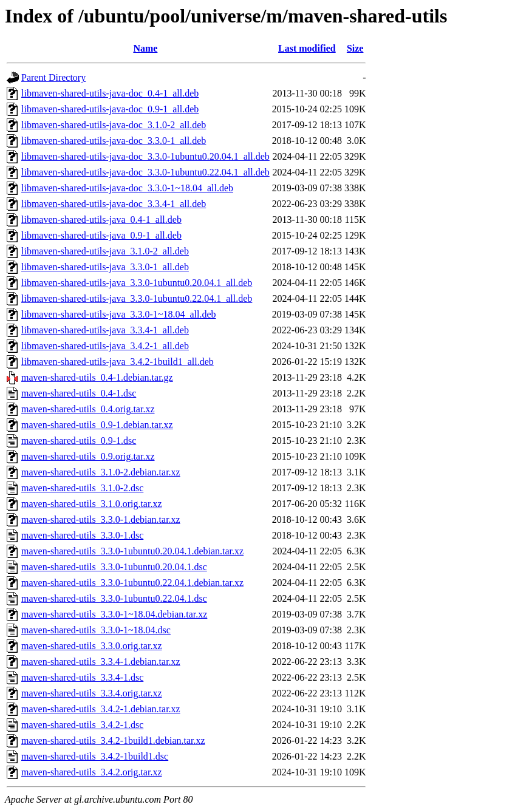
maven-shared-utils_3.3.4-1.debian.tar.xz (101, 662)
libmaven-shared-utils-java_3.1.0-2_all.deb (105, 251)
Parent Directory (53, 77)
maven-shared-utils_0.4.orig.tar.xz (88, 409)
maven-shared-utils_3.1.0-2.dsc (82, 488)
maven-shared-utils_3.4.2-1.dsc (82, 725)
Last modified (307, 48)
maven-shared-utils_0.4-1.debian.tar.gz (97, 377)
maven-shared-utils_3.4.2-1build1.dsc (95, 756)
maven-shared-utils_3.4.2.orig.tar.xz (92, 772)
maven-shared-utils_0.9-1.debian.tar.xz (97, 425)
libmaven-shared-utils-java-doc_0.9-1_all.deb (110, 109)
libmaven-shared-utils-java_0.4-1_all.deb (101, 220)
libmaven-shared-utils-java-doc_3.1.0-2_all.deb (114, 125)
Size (355, 48)
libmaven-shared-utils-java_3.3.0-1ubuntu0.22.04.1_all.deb (137, 298)
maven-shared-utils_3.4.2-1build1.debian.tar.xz (113, 740)
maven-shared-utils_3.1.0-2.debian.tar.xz (101, 472)
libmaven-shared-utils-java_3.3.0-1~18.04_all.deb (119, 314)
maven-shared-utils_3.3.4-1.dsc (82, 677)
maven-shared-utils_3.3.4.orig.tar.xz (92, 693)
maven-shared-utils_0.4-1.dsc (79, 393)
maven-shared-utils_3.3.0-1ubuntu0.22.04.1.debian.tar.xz (132, 583)
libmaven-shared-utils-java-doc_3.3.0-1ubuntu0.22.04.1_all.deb (145, 172)
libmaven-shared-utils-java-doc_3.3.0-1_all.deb (114, 141)
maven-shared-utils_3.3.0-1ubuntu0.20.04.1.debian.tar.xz (132, 551)
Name (145, 48)
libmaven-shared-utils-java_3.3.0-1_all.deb (105, 267)
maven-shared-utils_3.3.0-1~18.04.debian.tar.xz (114, 614)
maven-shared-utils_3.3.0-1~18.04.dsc (96, 630)
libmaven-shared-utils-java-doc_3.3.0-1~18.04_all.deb (127, 188)
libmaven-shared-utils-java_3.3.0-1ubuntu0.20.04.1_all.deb (137, 283)
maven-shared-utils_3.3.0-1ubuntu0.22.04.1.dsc (114, 598)
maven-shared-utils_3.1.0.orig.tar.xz (92, 504)
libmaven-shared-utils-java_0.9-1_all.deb (101, 235)
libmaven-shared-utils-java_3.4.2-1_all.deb (105, 346)
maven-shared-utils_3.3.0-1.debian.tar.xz (101, 519)
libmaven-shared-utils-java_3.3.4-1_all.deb (105, 330)
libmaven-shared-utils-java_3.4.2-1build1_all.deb (118, 362)
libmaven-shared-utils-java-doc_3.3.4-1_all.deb (114, 204)
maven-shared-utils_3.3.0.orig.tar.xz (92, 646)
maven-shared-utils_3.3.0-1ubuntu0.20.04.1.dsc (114, 567)
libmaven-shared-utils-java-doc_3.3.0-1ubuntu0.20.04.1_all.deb (145, 156)
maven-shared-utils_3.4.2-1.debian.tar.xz (101, 709)
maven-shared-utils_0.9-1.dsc (79, 441)
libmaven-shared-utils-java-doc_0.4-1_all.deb (110, 93)
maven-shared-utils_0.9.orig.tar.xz (88, 456)
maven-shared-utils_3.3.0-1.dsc (82, 535)
